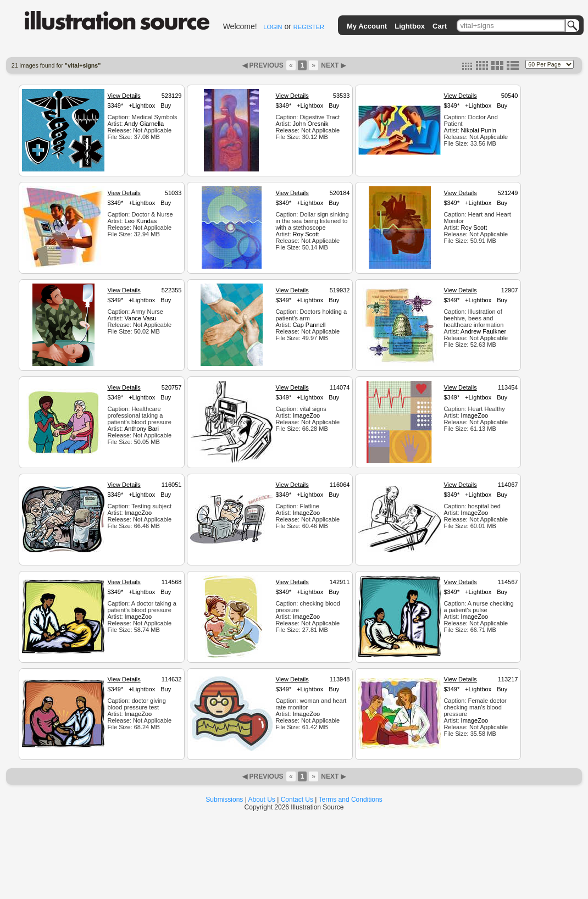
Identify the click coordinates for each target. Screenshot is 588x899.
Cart (440, 26)
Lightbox (410, 26)
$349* (115, 106)
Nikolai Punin (479, 130)
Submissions (224, 800)
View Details (124, 96)
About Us (262, 800)
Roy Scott (306, 234)
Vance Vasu (141, 318)
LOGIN (273, 27)
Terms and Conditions (351, 800)
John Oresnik (311, 124)
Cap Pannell (309, 325)
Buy (166, 106)
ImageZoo (307, 415)
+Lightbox (142, 106)
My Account (367, 26)
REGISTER (309, 27)
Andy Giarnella (144, 124)
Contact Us (297, 800)
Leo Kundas (141, 221)
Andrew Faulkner (483, 331)
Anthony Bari (142, 429)
